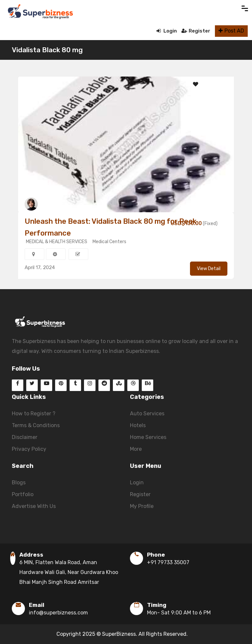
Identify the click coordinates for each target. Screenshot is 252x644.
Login (167, 31)
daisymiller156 (54, 204)
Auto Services (147, 414)
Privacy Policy (29, 449)
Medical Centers (109, 242)
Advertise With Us (34, 506)
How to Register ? (34, 414)
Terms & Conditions (36, 425)
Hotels (138, 425)
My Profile (142, 506)
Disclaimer (25, 437)
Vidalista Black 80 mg (47, 50)
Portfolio (23, 494)
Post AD (231, 31)
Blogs (19, 483)
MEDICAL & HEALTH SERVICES (57, 242)
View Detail (209, 269)
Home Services (148, 437)
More (136, 449)
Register (196, 31)
